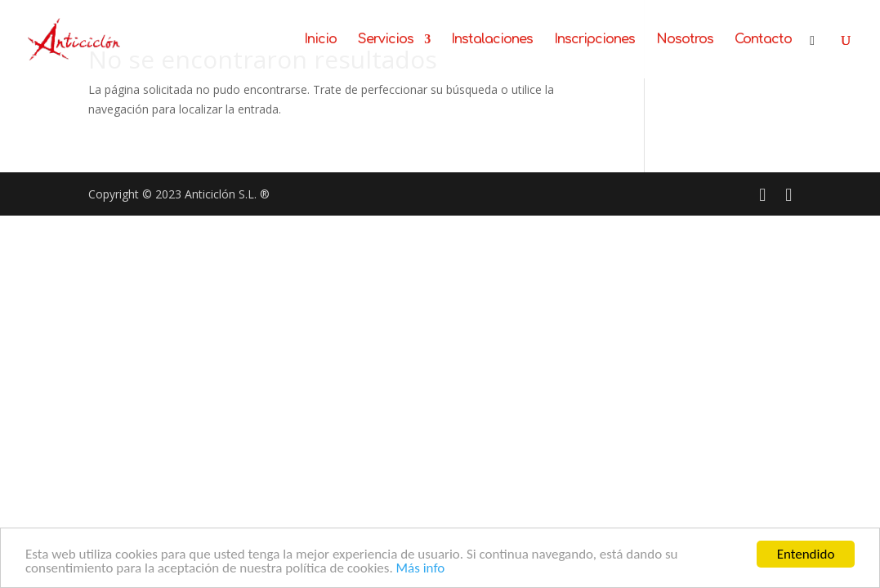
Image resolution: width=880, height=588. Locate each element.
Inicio (320, 40)
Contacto (763, 40)
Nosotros (685, 40)
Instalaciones (492, 40)
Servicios (386, 40)
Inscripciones (594, 40)
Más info (421, 569)
